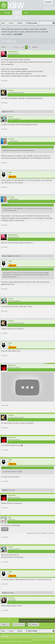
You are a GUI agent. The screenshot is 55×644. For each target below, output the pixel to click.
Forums (17, 13)
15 (14, 47)
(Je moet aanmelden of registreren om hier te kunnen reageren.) (37, 621)
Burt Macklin (13, 52)
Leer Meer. (18, 34)
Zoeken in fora (9, 17)
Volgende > (35, 47)
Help (52, 636)
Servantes (12, 365)
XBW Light (5, 636)
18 (23, 47)
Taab (10, 172)
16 (17, 47)
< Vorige (3, 47)
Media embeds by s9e (25, 641)
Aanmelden (48, 2)
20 (29, 47)
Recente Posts (22, 17)
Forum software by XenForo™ (9, 641)
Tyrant (11, 117)
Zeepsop (11, 598)
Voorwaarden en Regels (39, 640)
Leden (26, 13)
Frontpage (7, 13)
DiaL (10, 518)
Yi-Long (11, 139)
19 (26, 47)
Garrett (4, 112)
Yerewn (11, 90)
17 (20, 47)
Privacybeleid (51, 640)
